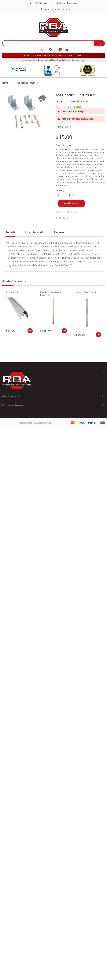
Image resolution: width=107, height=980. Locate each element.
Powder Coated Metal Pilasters (51, 294)
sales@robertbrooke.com (67, 3)
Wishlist (61, 212)
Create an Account (62, 10)
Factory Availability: (64, 107)
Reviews (59, 232)
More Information (35, 232)
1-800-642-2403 (40, 3)
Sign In (47, 10)
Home (5, 83)
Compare (73, 212)
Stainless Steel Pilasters (86, 292)
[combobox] (48, 43)
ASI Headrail (12, 292)
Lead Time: (67, 111)
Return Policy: (69, 119)
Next (104, 282)
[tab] (11, 233)
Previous (101, 282)
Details (11, 232)
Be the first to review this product (72, 101)
